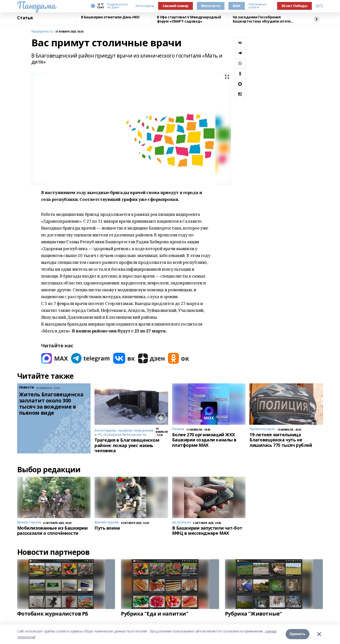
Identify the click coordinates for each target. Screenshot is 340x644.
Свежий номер (176, 6)
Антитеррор (145, 6)
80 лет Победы (294, 6)
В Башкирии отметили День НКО (110, 17)
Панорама (36, 5)
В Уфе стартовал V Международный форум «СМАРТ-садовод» (189, 19)
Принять (298, 634)
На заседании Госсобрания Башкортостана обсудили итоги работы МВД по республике (262, 19)
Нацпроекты (42, 31)
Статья (25, 18)
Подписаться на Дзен (117, 6)
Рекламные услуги (258, 6)
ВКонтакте (211, 6)
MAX (237, 6)
